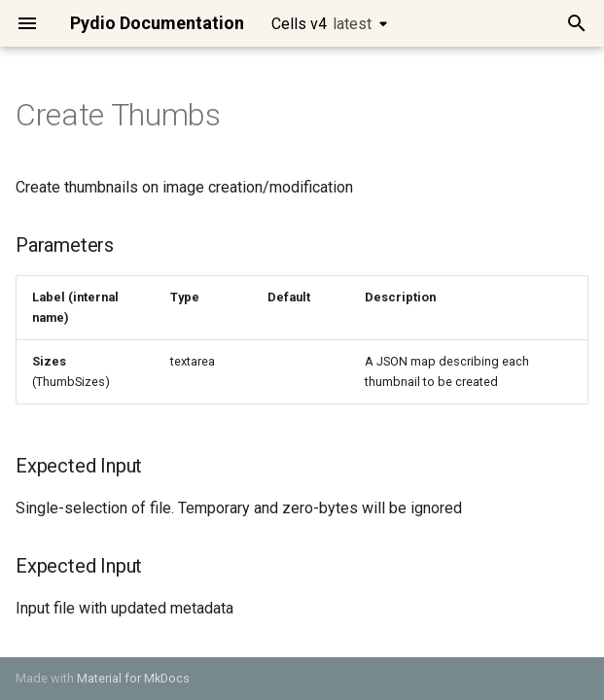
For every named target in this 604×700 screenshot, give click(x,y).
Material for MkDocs (133, 678)
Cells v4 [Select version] (321, 24)
